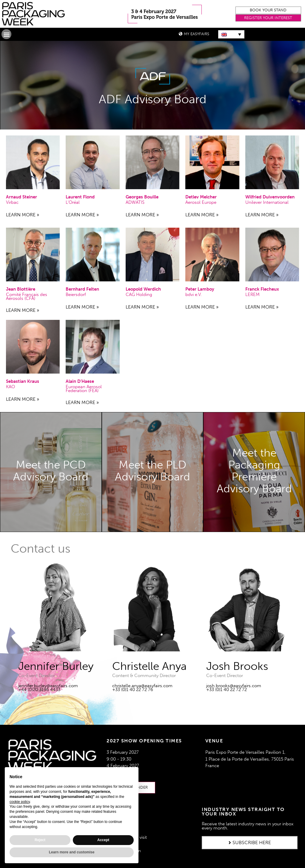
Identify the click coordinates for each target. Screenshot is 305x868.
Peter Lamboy (200, 289)
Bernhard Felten (82, 289)
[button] (268, 10)
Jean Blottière (21, 289)
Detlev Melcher (201, 197)
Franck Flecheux (262, 289)
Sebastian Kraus (23, 381)
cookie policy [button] (20, 802)
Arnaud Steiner (21, 197)
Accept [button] (103, 840)
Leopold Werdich (143, 289)
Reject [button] (40, 840)
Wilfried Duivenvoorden (270, 197)
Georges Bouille (142, 197)
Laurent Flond (80, 197)
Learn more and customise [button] (72, 852)
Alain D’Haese (80, 381)
